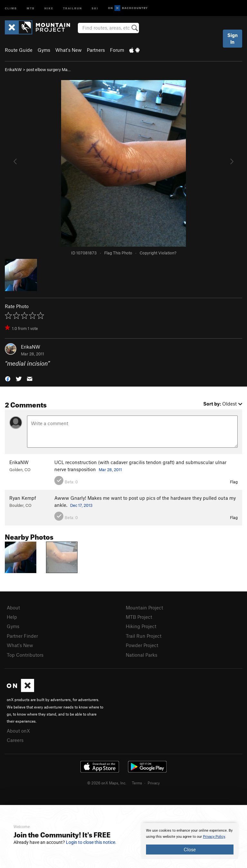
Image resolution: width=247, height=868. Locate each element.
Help (12, 617)
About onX (18, 731)
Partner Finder (22, 636)
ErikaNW (13, 69)
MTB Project (139, 617)
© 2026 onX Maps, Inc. (107, 783)
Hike (49, 8)
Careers (15, 740)
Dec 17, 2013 (81, 505)
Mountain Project (144, 608)
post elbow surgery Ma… (49, 69)
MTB (31, 8)
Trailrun (73, 8)
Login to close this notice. (91, 842)
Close (190, 849)
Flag (234, 482)
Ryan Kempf (23, 498)
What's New (69, 50)
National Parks (142, 655)
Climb (11, 8)
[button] (8, 378)
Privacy (154, 783)
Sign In (233, 38)
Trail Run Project (144, 636)
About (13, 608)
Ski (95, 8)
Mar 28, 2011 (110, 470)
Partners (96, 50)
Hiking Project (141, 626)
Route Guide (19, 50)
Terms (137, 783)
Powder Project (142, 645)
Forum (117, 50)
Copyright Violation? (158, 253)
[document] (190, 841)
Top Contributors (25, 655)
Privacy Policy (214, 837)
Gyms (44, 50)
